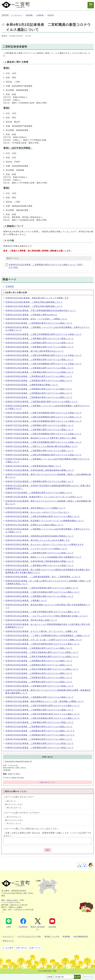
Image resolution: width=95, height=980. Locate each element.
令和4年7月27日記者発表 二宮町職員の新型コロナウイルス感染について (39, 425)
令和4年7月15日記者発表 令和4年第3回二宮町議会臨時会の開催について (40, 470)
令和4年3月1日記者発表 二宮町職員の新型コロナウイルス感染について (39, 682)
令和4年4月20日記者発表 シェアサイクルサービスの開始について (36, 549)
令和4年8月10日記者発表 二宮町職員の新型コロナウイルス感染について (39, 372)
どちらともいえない (15, 804)
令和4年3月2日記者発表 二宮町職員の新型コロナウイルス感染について (39, 678)
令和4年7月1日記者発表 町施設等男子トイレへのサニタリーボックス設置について (44, 497)
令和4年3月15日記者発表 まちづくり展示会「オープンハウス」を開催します (42, 631)
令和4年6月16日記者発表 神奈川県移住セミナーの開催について (35, 508)
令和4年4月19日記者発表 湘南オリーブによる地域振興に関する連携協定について (44, 557)
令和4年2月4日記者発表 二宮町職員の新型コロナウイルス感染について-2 (40, 735)
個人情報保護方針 (81, 936)
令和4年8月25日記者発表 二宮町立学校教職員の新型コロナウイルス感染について (44, 334)
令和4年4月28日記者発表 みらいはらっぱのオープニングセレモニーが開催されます (45, 544)
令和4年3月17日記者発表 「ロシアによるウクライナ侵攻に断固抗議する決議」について (47, 616)
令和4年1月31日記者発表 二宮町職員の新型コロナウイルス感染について (39, 743)
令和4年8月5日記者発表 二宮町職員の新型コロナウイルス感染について (39, 389)
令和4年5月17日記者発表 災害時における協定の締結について (34, 525)
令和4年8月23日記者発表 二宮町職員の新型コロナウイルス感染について (39, 339)
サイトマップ (8, 936)
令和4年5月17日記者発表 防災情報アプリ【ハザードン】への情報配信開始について (45, 521)
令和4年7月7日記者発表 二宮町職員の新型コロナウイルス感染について (39, 493)
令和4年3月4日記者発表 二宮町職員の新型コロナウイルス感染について (39, 665)
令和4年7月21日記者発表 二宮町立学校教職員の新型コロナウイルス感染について (44, 455)
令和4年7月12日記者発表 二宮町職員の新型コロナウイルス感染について (39, 481)
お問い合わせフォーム (47, 782)
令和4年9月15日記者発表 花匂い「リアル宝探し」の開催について (36, 319)
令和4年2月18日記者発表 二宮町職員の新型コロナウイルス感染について (39, 710)
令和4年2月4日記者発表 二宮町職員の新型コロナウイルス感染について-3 (40, 731)
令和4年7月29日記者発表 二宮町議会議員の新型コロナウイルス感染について (42, 402)
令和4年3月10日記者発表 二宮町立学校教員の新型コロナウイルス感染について (43, 644)
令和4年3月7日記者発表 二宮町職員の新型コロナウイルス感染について (39, 661)
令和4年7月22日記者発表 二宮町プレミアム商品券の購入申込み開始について (42, 446)
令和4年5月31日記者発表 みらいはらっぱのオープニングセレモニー (37, 512)
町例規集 (66, 936)
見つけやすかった (14, 817)
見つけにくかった (14, 823)
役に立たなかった (14, 808)
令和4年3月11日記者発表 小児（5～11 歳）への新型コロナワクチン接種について (44, 640)
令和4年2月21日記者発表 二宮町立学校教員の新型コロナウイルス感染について (43, 706)
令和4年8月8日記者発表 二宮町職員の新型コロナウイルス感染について (39, 381)
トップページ (16, 15)
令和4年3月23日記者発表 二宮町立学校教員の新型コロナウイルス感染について (43, 612)
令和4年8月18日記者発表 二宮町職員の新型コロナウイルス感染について (39, 347)
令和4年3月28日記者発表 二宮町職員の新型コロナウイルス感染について (39, 596)
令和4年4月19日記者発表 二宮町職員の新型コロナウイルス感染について (39, 553)
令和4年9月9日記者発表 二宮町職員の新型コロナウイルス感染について (39, 323)
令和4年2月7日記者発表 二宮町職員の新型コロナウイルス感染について (39, 727)
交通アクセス (35, 948)
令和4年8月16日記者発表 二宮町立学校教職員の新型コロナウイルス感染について (44, 355)
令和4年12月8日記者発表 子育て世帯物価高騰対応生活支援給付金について (40, 310)
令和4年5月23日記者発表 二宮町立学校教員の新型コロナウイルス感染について (43, 516)
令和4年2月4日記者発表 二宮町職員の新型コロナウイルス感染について (39, 739)
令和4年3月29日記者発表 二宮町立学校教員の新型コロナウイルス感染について (43, 592)
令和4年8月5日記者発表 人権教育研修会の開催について (32, 385)
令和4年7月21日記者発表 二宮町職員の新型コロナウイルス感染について (39, 451)
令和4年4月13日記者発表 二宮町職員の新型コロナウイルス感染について (39, 565)
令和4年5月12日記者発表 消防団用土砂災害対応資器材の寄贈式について (39, 536)
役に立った (11, 801)
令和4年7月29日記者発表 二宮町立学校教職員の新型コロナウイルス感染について (44, 413)
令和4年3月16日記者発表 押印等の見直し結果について (31, 620)
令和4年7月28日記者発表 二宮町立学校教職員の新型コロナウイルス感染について (44, 417)
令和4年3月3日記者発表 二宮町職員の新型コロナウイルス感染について (39, 673)
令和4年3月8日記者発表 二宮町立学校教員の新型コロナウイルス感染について (42, 652)
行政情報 (29, 15)
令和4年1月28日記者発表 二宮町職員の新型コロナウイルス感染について (39, 748)
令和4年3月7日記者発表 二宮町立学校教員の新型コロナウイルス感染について (42, 657)
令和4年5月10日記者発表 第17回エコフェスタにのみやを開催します (38, 540)
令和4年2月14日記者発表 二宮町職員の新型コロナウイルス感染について (39, 722)
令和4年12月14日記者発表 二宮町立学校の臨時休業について (34, 306)
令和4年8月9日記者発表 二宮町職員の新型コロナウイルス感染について (39, 376)
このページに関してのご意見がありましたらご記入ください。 (32, 829)
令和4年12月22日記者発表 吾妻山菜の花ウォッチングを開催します (37, 298)
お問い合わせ (21, 948)
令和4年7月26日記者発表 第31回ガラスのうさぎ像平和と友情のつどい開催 (41, 438)
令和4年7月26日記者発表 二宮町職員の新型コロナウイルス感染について (39, 430)
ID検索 (50, 977)
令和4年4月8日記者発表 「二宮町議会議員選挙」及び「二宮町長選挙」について (43, 577)
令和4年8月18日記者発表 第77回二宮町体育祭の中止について (35, 351)
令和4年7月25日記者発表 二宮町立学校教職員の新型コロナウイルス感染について (44, 442)
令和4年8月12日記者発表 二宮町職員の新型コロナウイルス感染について (39, 368)
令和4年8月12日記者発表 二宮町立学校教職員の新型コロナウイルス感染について (44, 364)
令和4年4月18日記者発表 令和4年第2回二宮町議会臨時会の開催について (40, 561)
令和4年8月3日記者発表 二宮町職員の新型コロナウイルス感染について (39, 397)
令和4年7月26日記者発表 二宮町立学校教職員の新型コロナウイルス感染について (44, 434)
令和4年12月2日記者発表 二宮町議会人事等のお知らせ (31, 315)
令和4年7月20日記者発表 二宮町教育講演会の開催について (33, 466)
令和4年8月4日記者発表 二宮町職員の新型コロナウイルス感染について (39, 393)
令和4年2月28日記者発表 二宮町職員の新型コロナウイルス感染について (39, 686)
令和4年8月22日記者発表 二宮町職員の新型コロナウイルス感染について (39, 343)
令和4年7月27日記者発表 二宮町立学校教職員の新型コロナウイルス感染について (44, 421)
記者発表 (40, 15)
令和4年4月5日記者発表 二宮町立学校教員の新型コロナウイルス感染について (42, 588)
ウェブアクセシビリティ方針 (29, 936)
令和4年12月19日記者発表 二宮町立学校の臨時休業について (34, 302)
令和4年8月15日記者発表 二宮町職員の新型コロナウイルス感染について (39, 360)
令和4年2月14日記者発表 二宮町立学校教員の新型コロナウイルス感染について (43, 718)
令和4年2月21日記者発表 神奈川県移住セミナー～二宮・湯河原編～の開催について (45, 701)
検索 (78, 977)
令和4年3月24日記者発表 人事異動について (26, 601)
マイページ (88, 977)
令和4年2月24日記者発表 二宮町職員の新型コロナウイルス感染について (39, 697)
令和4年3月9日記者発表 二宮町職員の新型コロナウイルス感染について (39, 648)
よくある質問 (8, 948)
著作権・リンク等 (52, 936)
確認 (47, 850)
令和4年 (51, 15)
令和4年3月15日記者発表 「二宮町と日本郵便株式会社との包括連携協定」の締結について (48, 636)
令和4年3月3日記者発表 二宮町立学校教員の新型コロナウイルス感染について (42, 669)
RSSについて (8, 941)
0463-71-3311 (12, 900)
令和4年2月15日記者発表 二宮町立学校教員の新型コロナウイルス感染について (43, 714)
